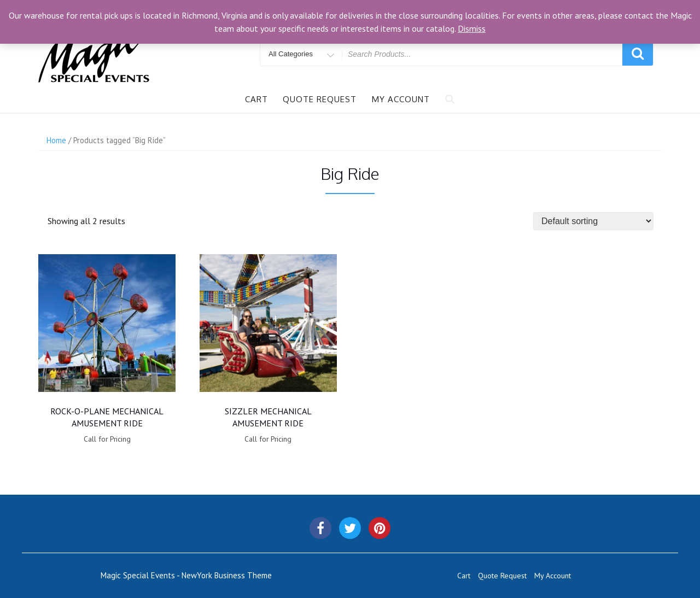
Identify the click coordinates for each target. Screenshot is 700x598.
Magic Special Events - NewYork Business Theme (186, 575)
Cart (256, 99)
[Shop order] (593, 221)
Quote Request (320, 99)
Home (56, 140)
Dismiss (472, 28)
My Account (401, 99)
